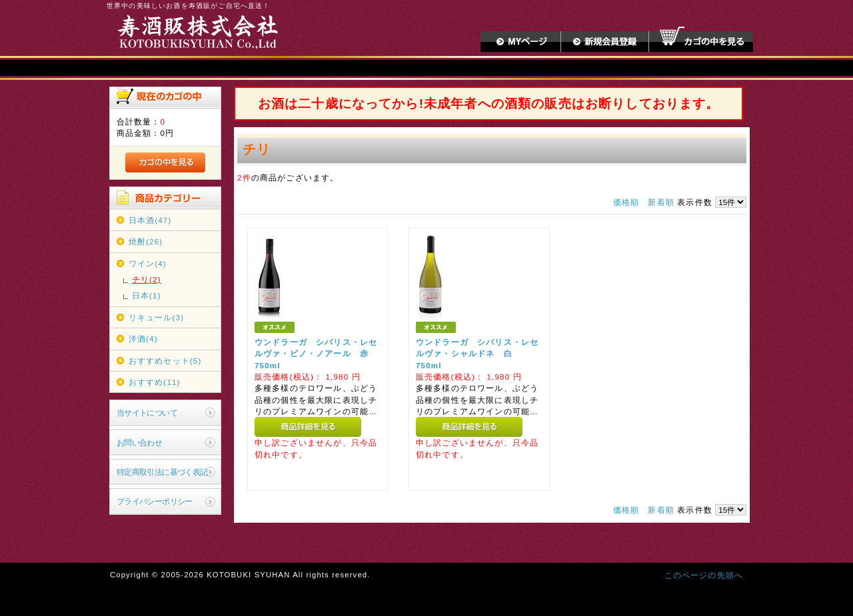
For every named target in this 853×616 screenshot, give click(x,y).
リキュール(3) (156, 317)
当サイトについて (147, 413)
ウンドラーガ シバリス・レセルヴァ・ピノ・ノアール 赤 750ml (316, 354)
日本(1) (147, 295)
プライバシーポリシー (155, 501)
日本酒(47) (150, 220)
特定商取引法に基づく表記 (162, 472)
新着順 (661, 202)
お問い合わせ (140, 443)
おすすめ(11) (155, 382)
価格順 (626, 202)
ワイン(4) (148, 263)
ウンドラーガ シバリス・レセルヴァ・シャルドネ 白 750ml (477, 354)
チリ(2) (147, 279)
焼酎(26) (146, 241)
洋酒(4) (143, 339)
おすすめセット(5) (165, 361)
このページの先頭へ (704, 575)
